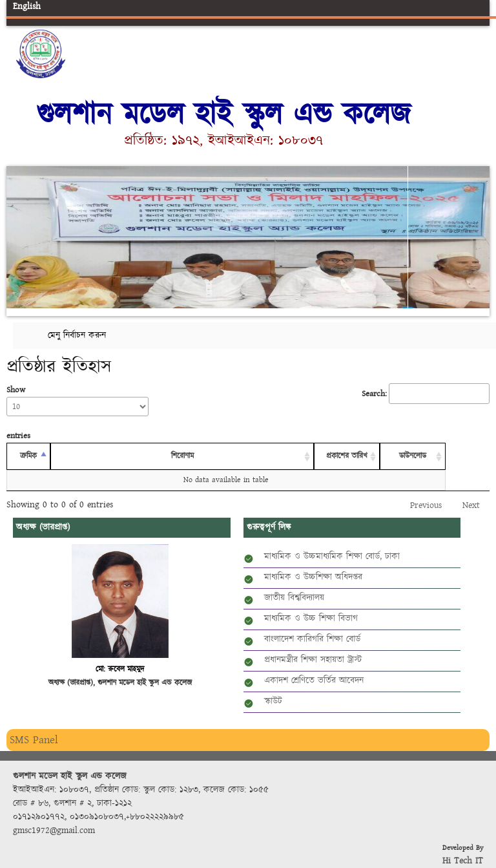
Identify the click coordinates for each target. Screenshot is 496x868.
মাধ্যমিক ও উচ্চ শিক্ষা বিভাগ (311, 619)
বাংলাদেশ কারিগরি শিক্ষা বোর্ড (312, 639)
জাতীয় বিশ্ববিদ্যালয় (294, 598)
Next (477, 235)
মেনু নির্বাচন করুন (77, 335)
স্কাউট (273, 701)
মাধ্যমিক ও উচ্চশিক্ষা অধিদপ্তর (313, 577)
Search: (426, 394)
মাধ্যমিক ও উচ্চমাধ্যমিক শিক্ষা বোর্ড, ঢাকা (332, 556)
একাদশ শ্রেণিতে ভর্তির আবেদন (314, 681)
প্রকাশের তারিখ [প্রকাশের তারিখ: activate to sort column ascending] (347, 456)
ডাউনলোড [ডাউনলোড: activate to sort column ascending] (413, 456)
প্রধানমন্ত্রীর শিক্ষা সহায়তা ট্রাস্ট (313, 660)
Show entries (77, 413)
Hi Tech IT (463, 861)
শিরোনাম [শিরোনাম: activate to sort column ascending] (182, 456)
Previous (19, 235)
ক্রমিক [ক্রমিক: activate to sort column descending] (28, 456)
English (27, 6)
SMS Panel (34, 740)
